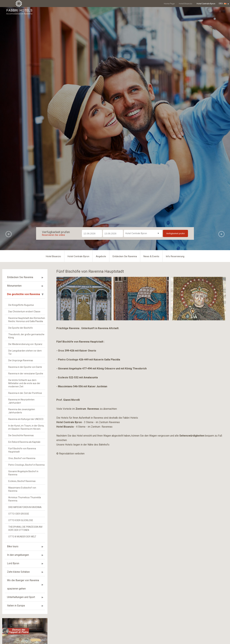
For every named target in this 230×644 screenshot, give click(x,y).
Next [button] (221, 313)
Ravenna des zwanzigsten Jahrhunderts (22, 490)
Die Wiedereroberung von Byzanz (25, 423)
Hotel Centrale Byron (206, 4)
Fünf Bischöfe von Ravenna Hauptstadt (22, 529)
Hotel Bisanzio (186, 4)
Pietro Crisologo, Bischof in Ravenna (26, 544)
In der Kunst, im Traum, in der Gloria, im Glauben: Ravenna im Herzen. (26, 506)
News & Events (151, 335)
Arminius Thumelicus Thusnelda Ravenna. (25, 578)
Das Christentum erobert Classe (24, 390)
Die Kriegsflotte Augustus (21, 384)
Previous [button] (9, 313)
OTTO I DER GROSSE (19, 593)
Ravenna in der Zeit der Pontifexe (25, 472)
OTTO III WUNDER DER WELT (22, 616)
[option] (115, 168)
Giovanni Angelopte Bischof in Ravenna (23, 552)
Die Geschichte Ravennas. (21, 514)
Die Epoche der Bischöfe (21, 407)
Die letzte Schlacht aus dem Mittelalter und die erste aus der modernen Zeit (24, 462)
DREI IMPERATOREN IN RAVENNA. (25, 586)
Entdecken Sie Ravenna (125, 335)
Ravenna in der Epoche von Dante (25, 446)
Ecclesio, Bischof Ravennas (22, 560)
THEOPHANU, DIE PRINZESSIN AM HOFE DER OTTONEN (25, 607)
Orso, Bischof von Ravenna (22, 537)
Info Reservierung (175, 335)
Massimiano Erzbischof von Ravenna (22, 568)
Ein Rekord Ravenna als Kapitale (24, 521)
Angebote (101, 335)
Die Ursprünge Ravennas (21, 439)
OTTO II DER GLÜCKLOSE (21, 599)
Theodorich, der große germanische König (26, 415)
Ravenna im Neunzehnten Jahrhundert (21, 480)
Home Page (169, 4)
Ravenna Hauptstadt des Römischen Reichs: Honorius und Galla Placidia (27, 399)
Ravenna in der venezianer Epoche (26, 453)
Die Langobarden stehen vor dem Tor (25, 431)
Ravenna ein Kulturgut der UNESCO (26, 498)
